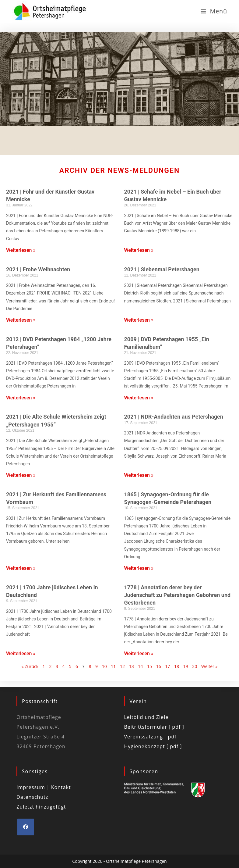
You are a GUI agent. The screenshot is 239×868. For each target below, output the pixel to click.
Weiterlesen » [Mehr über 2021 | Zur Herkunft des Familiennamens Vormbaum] (21, 568)
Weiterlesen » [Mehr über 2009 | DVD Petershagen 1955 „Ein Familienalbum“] (139, 398)
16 (159, 666)
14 (140, 666)
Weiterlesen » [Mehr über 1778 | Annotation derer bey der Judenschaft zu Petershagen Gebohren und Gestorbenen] (139, 654)
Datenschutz (32, 797)
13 (132, 666)
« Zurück (30, 666)
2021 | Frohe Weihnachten (38, 269)
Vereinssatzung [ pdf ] (152, 737)
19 (186, 666)
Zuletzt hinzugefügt (41, 807)
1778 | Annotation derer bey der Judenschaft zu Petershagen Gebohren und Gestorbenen (177, 595)
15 (149, 666)
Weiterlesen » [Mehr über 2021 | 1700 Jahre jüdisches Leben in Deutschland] (21, 654)
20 (195, 666)
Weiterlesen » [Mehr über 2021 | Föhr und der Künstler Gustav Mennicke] (21, 250)
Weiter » (209, 666)
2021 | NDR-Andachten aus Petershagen (174, 417)
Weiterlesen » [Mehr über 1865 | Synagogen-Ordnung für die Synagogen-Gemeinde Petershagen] (139, 568)
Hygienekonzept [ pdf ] (153, 746)
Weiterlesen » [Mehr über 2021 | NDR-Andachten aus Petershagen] (139, 475)
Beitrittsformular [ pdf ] (154, 727)
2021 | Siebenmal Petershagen (162, 269)
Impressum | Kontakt (44, 787)
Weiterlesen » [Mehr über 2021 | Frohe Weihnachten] (21, 320)
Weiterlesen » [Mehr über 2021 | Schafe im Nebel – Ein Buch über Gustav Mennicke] (139, 250)
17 (167, 666)
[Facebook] (26, 827)
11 (113, 666)
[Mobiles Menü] (214, 11)
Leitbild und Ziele (146, 717)
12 (122, 666)
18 (177, 666)
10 (104, 666)
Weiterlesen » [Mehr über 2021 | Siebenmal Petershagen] (139, 320)
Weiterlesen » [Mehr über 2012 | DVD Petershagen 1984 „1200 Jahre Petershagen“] (21, 398)
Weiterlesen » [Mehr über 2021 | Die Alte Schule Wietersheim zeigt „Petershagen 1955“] (21, 475)
